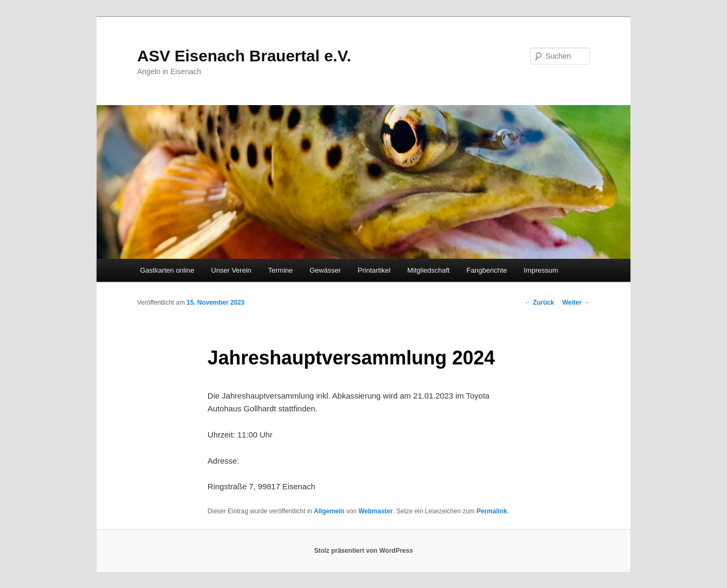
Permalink (492, 511)
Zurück (539, 303)
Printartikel (374, 270)
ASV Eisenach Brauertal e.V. (244, 56)
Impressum (541, 270)
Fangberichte (487, 270)
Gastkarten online (167, 270)
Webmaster (375, 511)
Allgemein (329, 511)
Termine (280, 270)
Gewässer (325, 270)
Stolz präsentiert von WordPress (363, 551)
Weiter (576, 303)
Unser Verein (231, 270)
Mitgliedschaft (428, 270)
